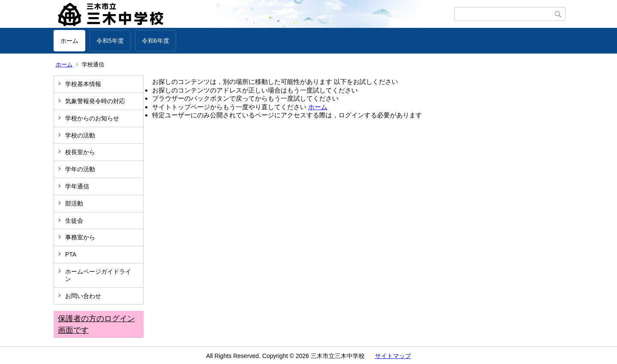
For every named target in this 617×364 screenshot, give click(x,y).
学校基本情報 (83, 84)
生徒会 (74, 221)
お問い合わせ (83, 296)
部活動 (74, 203)
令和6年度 (156, 41)
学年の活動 (80, 169)
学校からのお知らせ (92, 118)
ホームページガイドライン (98, 275)
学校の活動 (80, 135)
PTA (71, 254)
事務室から (80, 237)
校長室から (80, 152)
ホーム (69, 41)
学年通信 (77, 186)
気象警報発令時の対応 (95, 101)
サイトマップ (393, 356)
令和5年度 (110, 41)
